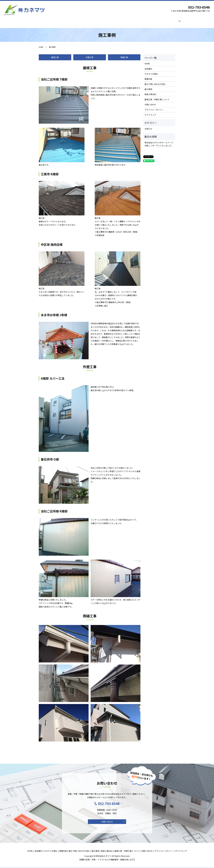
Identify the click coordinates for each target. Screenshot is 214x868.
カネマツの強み (62, 21)
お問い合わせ (170, 21)
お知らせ (148, 127)
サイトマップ (150, 113)
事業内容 (76, 21)
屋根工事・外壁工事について (148, 21)
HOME (37, 21)
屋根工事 (55, 55)
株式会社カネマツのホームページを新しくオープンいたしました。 (159, 142)
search (180, 22)
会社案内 (47, 21)
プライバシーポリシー (154, 108)
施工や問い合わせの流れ (94, 21)
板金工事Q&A (126, 21)
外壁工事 (90, 55)
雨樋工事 (124, 55)
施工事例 (112, 21)
